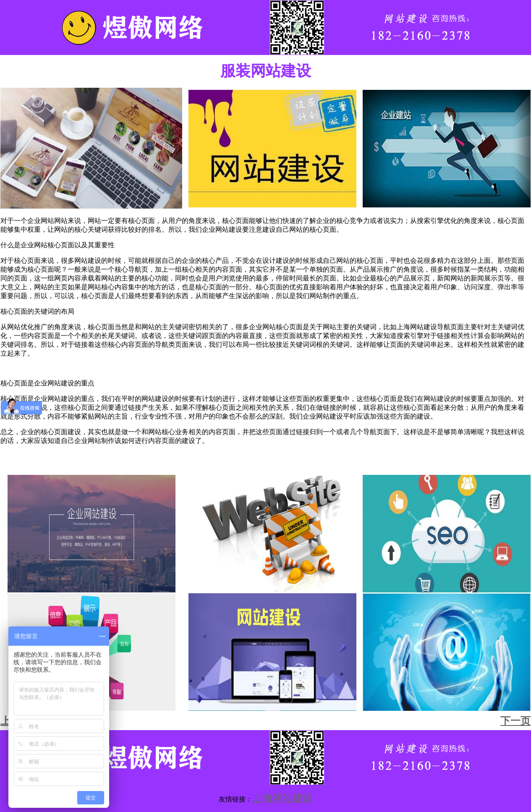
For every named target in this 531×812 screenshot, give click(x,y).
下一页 (515, 721)
